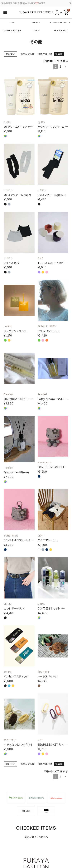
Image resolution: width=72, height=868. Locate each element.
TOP (12, 22)
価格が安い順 (28, 54)
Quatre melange (12, 30)
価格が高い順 (45, 54)
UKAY (36, 30)
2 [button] (60, 66)
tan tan (36, 22)
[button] (65, 67)
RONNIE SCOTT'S (60, 22)
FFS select (60, 30)
